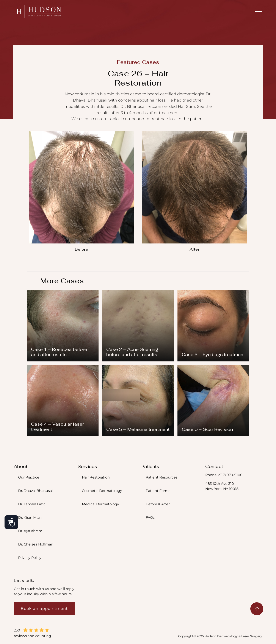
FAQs (150, 518)
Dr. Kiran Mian (30, 518)
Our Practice (29, 477)
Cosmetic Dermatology (102, 491)
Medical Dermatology (100, 504)
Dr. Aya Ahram (30, 531)
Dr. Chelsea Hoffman (36, 544)
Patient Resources (162, 477)
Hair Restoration (96, 477)
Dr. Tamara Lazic (32, 504)
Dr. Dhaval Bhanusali (36, 491)
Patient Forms (158, 491)
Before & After (158, 504)
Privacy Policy (30, 558)
